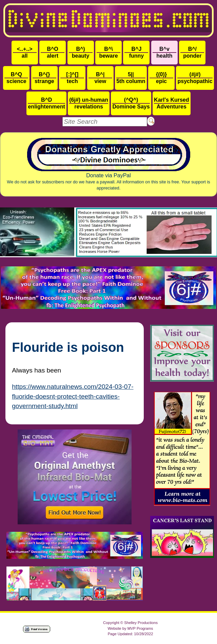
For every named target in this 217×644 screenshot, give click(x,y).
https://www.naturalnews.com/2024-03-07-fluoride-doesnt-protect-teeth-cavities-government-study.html (73, 396)
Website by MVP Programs (131, 628)
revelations (89, 103)
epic (161, 78)
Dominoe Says (131, 103)
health (164, 52)
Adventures (171, 103)
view (100, 78)
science (16, 78)
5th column (131, 78)
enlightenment (46, 103)
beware (108, 52)
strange (44, 78)
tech (72, 78)
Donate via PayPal (108, 164)
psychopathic (195, 78)
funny (136, 52)
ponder (192, 52)
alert (53, 52)
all (25, 52)
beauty (81, 52)
